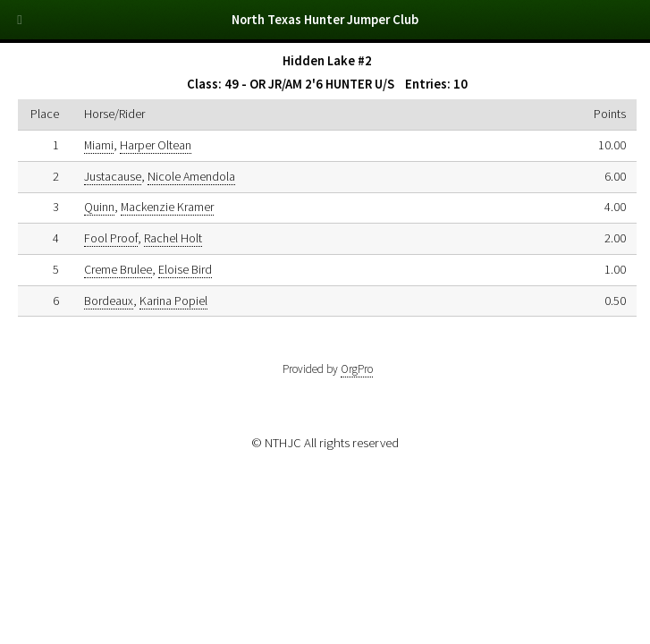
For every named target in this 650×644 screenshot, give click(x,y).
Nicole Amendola (191, 176)
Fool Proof (111, 238)
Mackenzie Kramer (167, 207)
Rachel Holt (173, 238)
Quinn (99, 207)
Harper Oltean (156, 145)
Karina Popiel (173, 301)
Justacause (113, 176)
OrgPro (357, 369)
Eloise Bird (185, 269)
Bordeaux (109, 301)
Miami (99, 145)
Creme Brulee (118, 269)
